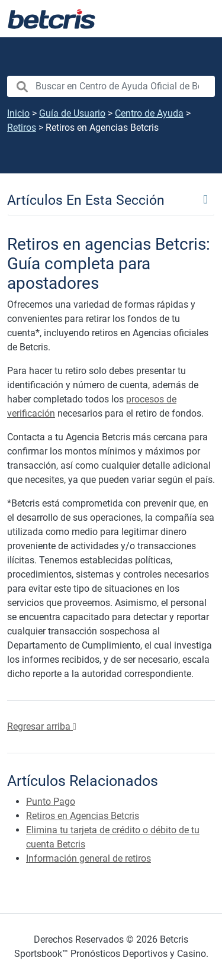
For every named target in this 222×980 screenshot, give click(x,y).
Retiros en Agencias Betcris (83, 816)
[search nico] (111, 86)
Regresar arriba (42, 726)
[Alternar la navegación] (198, 19)
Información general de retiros (89, 858)
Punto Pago (51, 802)
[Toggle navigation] (111, 199)
